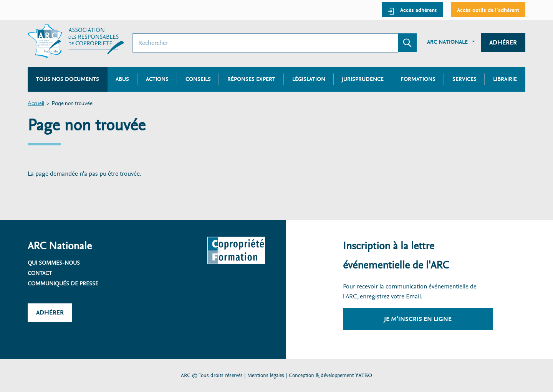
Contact (40, 273)
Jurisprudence (363, 79)
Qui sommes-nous (54, 263)
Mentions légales (266, 375)
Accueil (36, 104)
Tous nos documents (68, 79)
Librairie (505, 79)
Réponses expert (251, 79)
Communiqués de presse (63, 283)
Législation (309, 79)
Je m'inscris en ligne (418, 319)
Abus (122, 79)
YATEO (364, 375)
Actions (157, 79)
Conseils (198, 79)
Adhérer (503, 42)
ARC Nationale (447, 42)
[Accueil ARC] (76, 41)
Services (464, 79)
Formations (418, 79)
